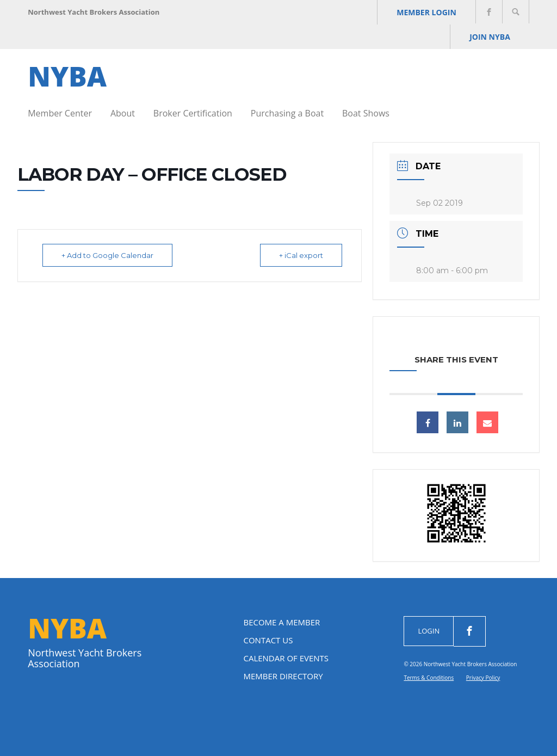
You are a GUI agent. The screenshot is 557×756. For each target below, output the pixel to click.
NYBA (67, 76)
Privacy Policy (483, 678)
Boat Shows (366, 113)
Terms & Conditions (429, 678)
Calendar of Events (286, 658)
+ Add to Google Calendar (107, 255)
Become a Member (281, 622)
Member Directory (283, 676)
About (123, 113)
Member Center (60, 113)
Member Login (426, 12)
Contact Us (268, 640)
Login (429, 631)
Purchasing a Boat (287, 113)
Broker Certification (193, 113)
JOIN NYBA (490, 37)
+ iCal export (301, 255)
